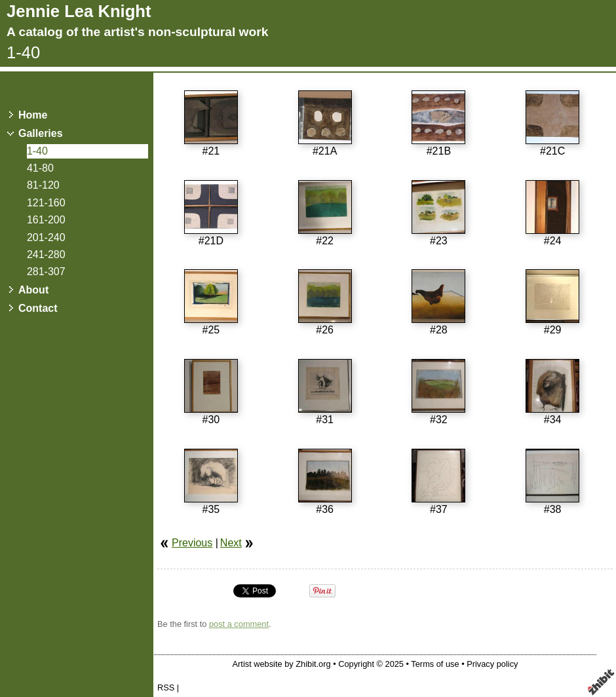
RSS (166, 688)
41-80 (40, 168)
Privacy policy (492, 664)
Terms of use (435, 664)
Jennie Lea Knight (79, 11)
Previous (192, 543)
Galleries (41, 133)
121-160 (46, 203)
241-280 (46, 254)
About (33, 290)
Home (33, 115)
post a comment (239, 624)
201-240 (46, 237)
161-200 (46, 220)
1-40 (37, 151)
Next (231, 543)
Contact (38, 308)
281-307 (46, 272)
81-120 (43, 185)
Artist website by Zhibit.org (282, 664)
